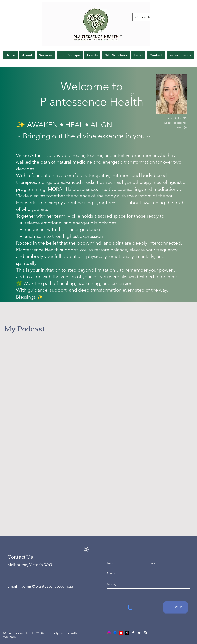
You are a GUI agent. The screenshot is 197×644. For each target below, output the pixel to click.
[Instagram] (145, 633)
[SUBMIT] (175, 607)
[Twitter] (139, 633)
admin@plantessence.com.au (47, 586)
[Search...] (160, 17)
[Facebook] (133, 633)
